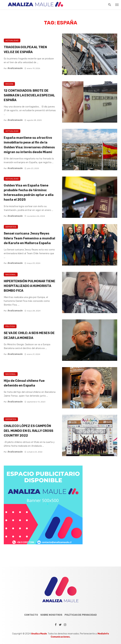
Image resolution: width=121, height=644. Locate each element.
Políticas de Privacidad (81, 615)
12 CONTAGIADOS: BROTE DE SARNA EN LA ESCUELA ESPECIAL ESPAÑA (29, 95)
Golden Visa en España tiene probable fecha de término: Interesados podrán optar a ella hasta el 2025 (29, 193)
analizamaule (15, 68)
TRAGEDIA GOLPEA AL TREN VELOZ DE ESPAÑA (25, 49)
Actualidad (12, 40)
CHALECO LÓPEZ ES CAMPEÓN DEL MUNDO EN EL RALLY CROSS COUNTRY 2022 (29, 431)
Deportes (11, 227)
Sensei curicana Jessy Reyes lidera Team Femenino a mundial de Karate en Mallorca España (29, 238)
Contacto (31, 615)
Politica (10, 326)
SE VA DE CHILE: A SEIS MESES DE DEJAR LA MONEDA (29, 335)
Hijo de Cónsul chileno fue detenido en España (24, 383)
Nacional (11, 275)
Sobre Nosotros (51, 615)
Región (9, 84)
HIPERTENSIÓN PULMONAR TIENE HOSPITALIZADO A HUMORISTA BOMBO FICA (30, 286)
